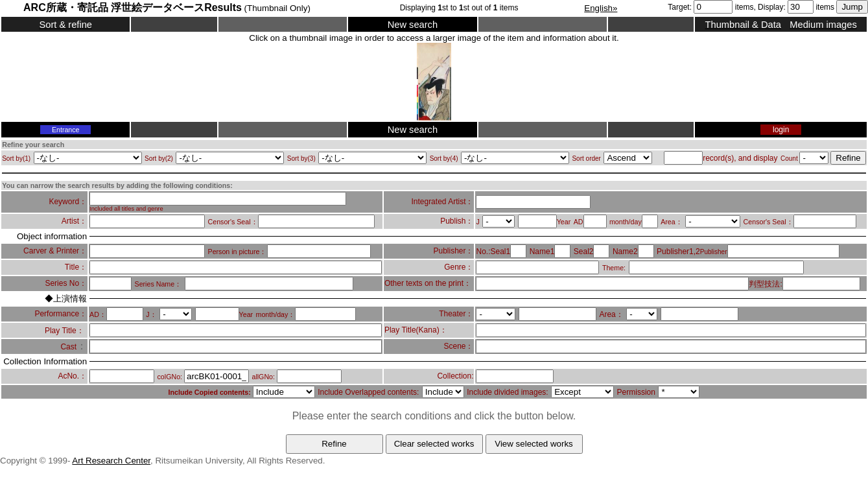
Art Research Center (111, 461)
